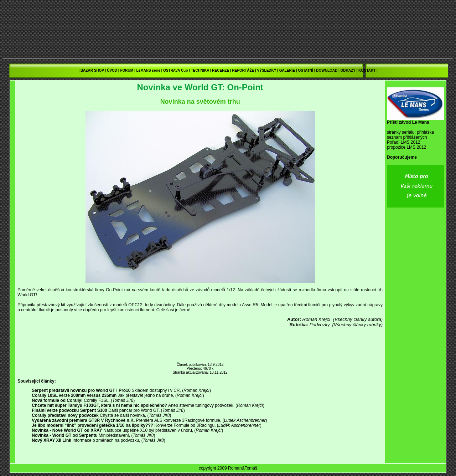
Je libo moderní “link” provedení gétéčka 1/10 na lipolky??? (92, 425)
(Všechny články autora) (358, 319)
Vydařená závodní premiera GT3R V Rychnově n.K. (83, 420)
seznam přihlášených (407, 137)
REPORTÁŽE (243, 70)
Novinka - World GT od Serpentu (64, 435)
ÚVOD (112, 70)
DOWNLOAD (327, 70)
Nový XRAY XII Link (51, 440)
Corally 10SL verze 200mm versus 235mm (74, 395)
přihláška (425, 132)
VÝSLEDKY (267, 70)
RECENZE (221, 70)
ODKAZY (348, 70)
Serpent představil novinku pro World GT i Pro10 (81, 390)
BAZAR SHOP (92, 70)
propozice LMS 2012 (406, 147)
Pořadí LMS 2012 (403, 142)
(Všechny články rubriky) (357, 325)
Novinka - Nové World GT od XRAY (67, 430)
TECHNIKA (200, 70)
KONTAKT (367, 70)
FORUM (127, 70)
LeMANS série (148, 70)
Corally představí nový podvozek (65, 415)
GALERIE (287, 70)
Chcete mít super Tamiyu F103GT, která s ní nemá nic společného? (99, 405)
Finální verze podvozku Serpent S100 (69, 410)
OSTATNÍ (305, 70)
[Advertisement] (200, 345)
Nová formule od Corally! (57, 400)
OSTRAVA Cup (175, 70)
